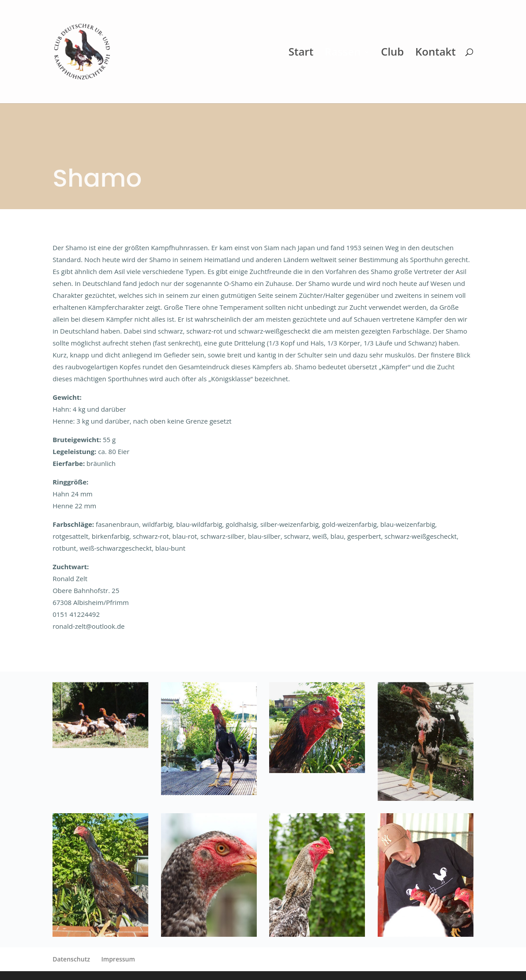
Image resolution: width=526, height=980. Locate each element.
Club (392, 54)
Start (301, 54)
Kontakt (436, 54)
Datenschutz (71, 959)
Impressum (118, 959)
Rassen (343, 54)
